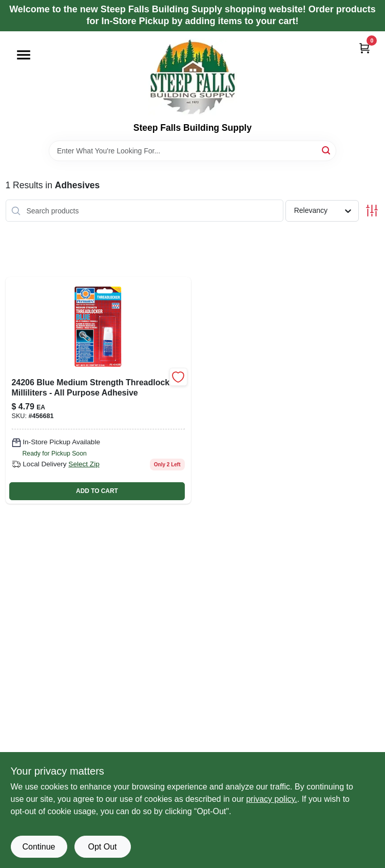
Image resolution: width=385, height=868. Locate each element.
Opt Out (102, 847)
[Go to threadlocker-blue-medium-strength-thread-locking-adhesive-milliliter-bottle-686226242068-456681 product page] (98, 390)
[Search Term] (192, 151)
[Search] (327, 150)
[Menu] (24, 55)
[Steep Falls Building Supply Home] (192, 77)
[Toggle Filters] (372, 211)
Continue (38, 847)
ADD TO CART (97, 491)
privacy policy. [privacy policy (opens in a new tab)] (271, 799)
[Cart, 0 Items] (364, 48)
